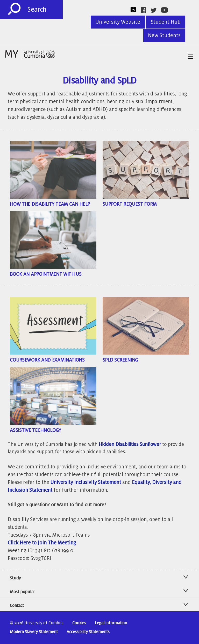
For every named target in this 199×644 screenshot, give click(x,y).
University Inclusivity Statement (86, 482)
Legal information (111, 623)
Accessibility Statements (88, 632)
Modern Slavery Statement (34, 632)
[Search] (45, 10)
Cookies (79, 623)
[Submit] (14, 9)
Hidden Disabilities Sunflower (130, 444)
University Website (118, 22)
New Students (164, 36)
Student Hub (166, 22)
